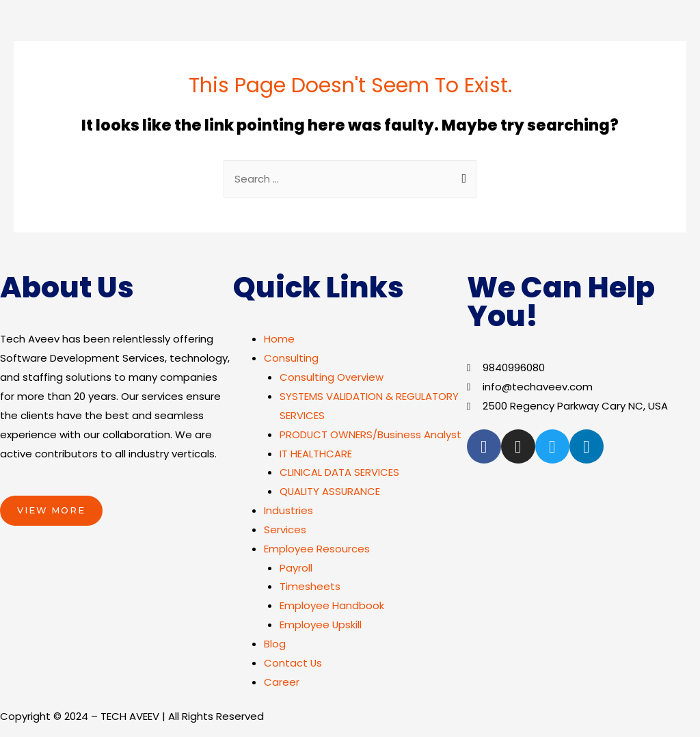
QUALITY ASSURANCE (331, 492)
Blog (275, 644)
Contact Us (293, 664)
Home (279, 339)
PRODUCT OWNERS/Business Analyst (371, 435)
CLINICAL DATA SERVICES (339, 473)
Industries (288, 511)
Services (285, 530)
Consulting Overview (332, 378)
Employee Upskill (321, 625)
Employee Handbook (332, 606)
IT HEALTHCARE (316, 454)
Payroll (296, 568)
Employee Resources (317, 549)
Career (282, 683)
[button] (52, 511)
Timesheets (310, 587)
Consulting (291, 359)
